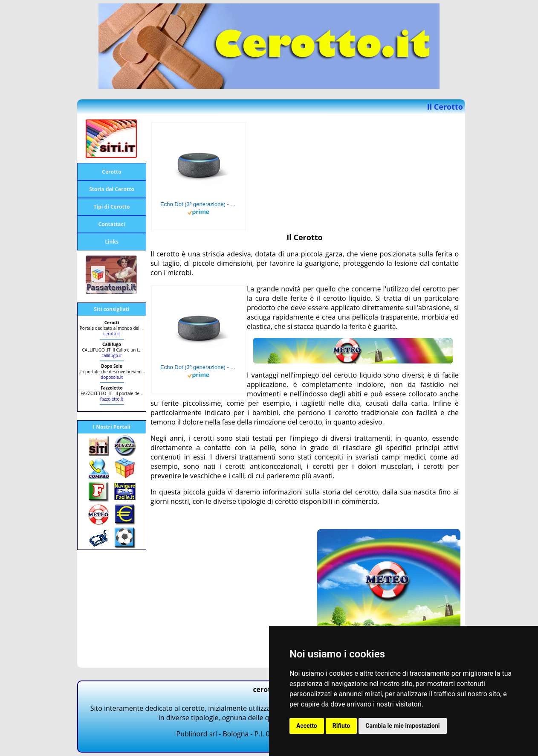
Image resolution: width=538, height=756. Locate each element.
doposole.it (112, 377)
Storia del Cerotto (112, 189)
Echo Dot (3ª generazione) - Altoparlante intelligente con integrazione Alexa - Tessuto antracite (199, 204)
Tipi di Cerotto (112, 207)
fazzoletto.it (112, 399)
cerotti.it (112, 334)
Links (112, 242)
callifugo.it (112, 355)
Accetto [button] (307, 726)
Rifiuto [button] (341, 726)
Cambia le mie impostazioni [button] (402, 726)
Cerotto (111, 172)
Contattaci (112, 224)
